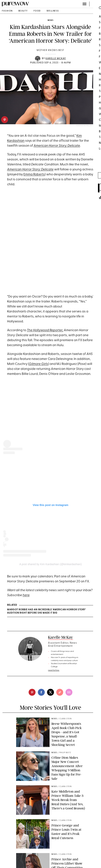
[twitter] (50, 692)
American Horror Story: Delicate (30, 170)
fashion (7, 11)
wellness (53, 11)
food (37, 11)
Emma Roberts (34, 174)
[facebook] (41, 692)
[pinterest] (5, 120)
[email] (69, 692)
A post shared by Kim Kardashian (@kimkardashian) (51, 564)
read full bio (54, 670)
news (50, 20)
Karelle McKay (56, 59)
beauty (23, 11)
